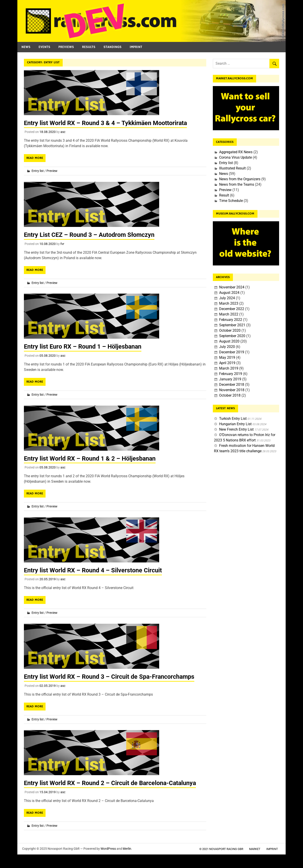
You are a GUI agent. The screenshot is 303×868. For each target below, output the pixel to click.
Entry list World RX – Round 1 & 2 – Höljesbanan (92, 458)
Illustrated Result (232, 168)
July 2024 (227, 298)
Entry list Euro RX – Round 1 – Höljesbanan (85, 346)
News (26, 47)
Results (89, 47)
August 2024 (229, 293)
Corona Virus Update (235, 157)
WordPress (108, 848)
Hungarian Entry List (235, 424)
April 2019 (227, 363)
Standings (112, 47)
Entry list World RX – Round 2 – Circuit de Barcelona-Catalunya (113, 782)
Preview (52, 171)
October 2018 (230, 395)
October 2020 (230, 330)
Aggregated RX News (236, 152)
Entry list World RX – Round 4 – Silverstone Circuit (95, 570)
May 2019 (227, 357)
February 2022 (231, 320)
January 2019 (230, 379)
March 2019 (229, 368)
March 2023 (229, 303)
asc (63, 132)
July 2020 (227, 347)
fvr (62, 244)
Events (44, 47)
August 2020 (229, 341)
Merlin (127, 848)
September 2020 (232, 336)
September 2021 (232, 325)
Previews (66, 47)
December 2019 (232, 352)
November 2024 (232, 287)
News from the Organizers (240, 179)
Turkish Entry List (233, 419)
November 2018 (232, 390)
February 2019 (231, 374)
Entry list (38, 171)
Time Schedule (231, 201)
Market (255, 848)
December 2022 (232, 309)
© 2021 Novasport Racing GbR (221, 848)
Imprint (136, 47)
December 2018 (232, 385)
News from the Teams (237, 184)
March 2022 (229, 314)
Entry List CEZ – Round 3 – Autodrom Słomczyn (92, 235)
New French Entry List (236, 429)
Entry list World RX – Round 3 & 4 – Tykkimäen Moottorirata (108, 123)
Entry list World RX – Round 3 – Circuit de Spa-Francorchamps (112, 676)
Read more (35, 158)
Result (224, 195)
